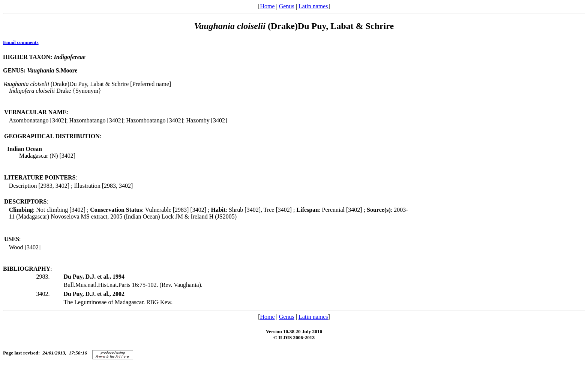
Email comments (21, 42)
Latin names (313, 6)
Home (267, 6)
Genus (287, 6)
